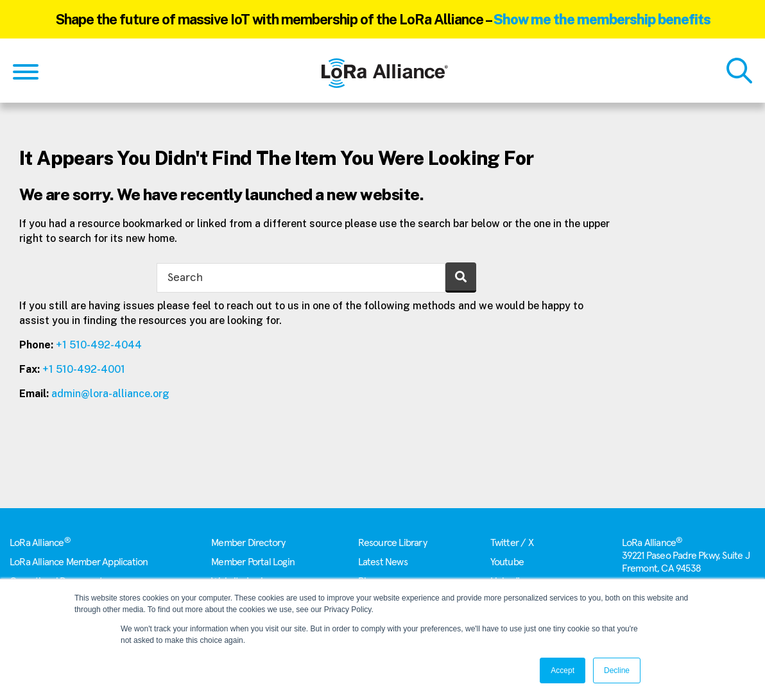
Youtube (507, 562)
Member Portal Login (253, 562)
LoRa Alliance (40, 543)
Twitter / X (512, 543)
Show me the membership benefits (602, 19)
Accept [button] (563, 670)
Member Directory (248, 543)
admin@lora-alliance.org (110, 394)
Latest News (383, 562)
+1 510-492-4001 (84, 369)
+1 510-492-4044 (99, 345)
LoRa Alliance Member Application (79, 562)
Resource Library (392, 543)
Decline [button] (617, 670)
